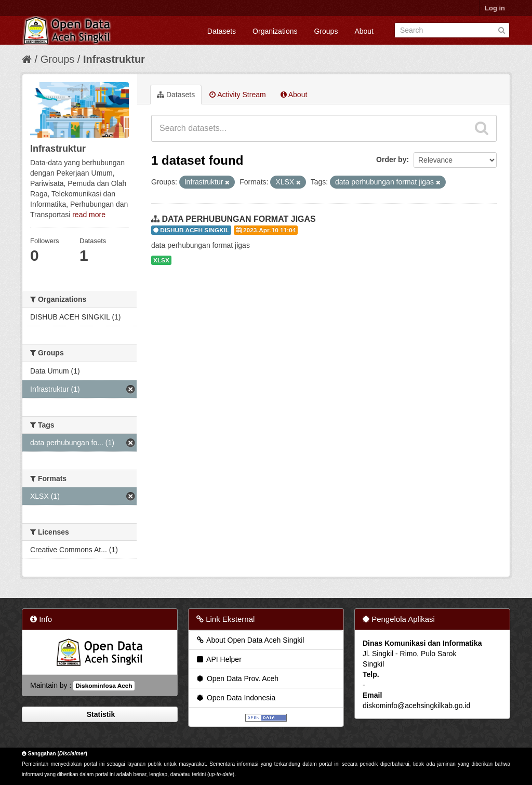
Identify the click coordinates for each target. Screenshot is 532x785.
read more (89, 215)
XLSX (161, 260)
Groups (326, 31)
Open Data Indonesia (235, 698)
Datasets (222, 31)
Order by (391, 159)
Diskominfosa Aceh (104, 686)
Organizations (275, 31)
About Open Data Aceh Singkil (250, 640)
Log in (495, 8)
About (364, 31)
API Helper (218, 659)
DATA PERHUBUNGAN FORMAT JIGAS (238, 219)
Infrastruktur (114, 59)
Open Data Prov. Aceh (237, 678)
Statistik (100, 714)
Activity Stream (237, 95)
